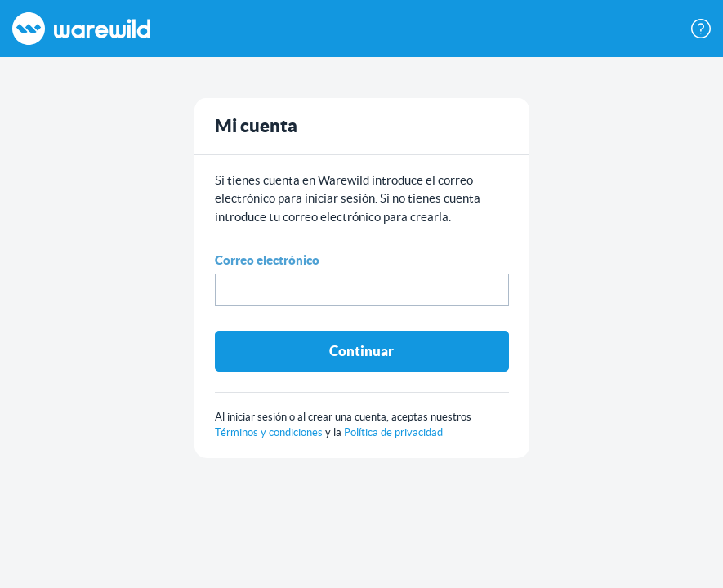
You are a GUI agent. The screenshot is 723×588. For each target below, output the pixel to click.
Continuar (361, 351)
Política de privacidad (393, 432)
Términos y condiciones (270, 432)
